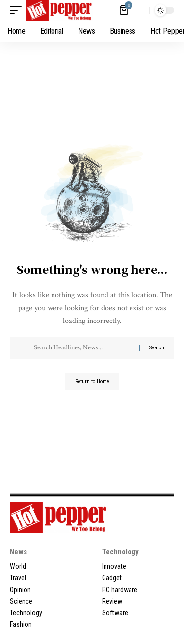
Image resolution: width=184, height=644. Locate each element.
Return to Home (92, 382)
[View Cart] (125, 10)
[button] (18, 10)
